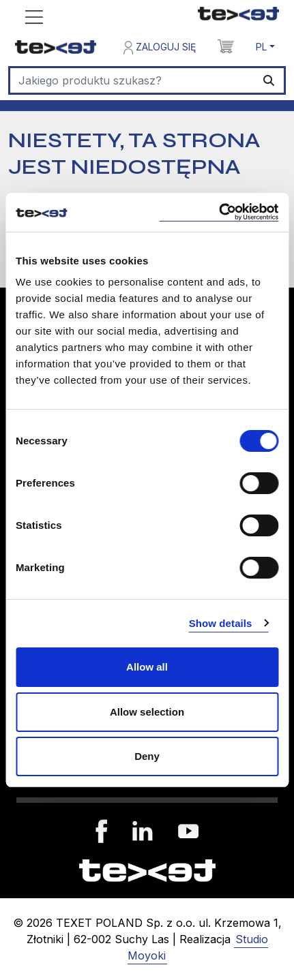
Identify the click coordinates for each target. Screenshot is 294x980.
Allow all (147, 667)
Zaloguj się (160, 48)
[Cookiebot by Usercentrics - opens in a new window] (219, 212)
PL (261, 47)
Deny (147, 756)
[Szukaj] (132, 80)
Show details (221, 623)
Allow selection (147, 712)
